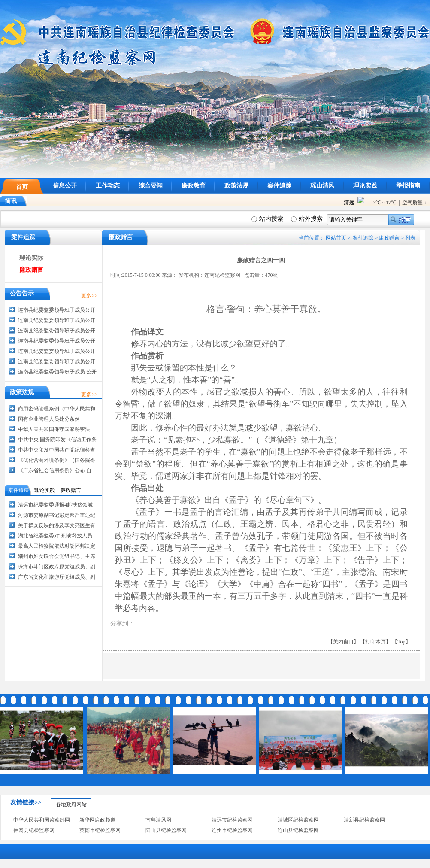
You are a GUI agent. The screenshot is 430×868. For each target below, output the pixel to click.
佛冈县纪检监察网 (34, 830)
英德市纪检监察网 (100, 830)
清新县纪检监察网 (364, 820)
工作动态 (108, 186)
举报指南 (408, 186)
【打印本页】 (375, 642)
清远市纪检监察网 (232, 820)
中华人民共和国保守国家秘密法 (54, 429)
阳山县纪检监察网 (166, 830)
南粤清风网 (158, 820)
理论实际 (31, 258)
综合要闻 (151, 186)
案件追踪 (279, 186)
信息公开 (65, 186)
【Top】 (401, 642)
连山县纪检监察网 (298, 830)
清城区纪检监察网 (298, 820)
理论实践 (365, 186)
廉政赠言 (389, 238)
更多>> (89, 296)
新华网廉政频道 (97, 820)
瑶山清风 (322, 186)
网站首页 (336, 238)
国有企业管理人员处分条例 (49, 419)
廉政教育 (194, 186)
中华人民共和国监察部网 (42, 820)
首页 (22, 187)
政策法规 (236, 186)
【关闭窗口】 (343, 642)
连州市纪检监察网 (232, 830)
